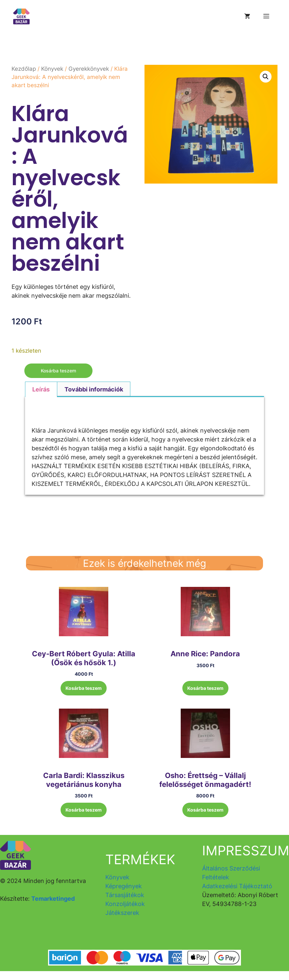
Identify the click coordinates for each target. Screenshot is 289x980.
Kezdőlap (24, 69)
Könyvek (52, 69)
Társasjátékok (125, 895)
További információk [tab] (94, 389)
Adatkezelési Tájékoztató (237, 886)
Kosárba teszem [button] (84, 688)
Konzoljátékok (125, 904)
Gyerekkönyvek (89, 69)
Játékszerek (122, 913)
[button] (266, 77)
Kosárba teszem (58, 371)
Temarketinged (53, 899)
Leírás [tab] (41, 389)
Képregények (124, 886)
